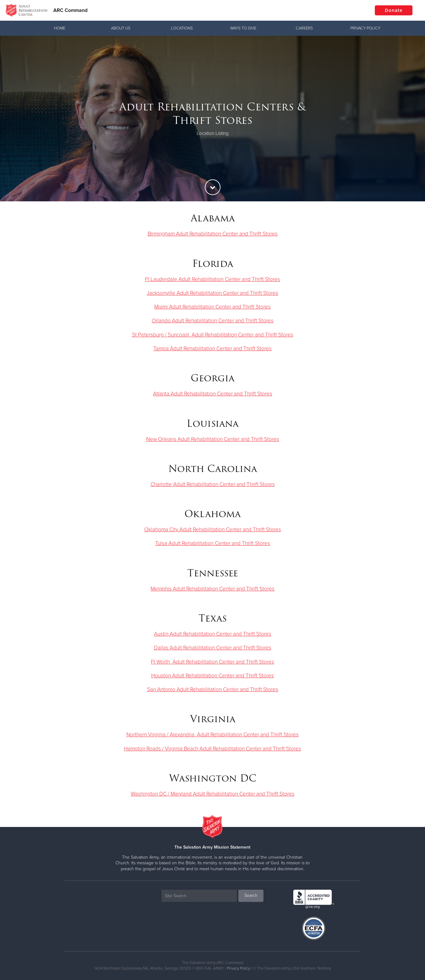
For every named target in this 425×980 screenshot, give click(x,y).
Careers (304, 28)
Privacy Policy (365, 28)
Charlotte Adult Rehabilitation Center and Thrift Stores (213, 484)
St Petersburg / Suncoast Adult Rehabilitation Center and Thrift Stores (213, 335)
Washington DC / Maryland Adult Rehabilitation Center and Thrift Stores (213, 794)
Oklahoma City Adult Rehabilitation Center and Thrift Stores (213, 530)
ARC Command (70, 10)
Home (60, 28)
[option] (213, 119)
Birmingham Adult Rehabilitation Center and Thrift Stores (213, 234)
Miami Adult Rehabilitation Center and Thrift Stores (213, 307)
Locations (182, 28)
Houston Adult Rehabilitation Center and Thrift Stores (213, 676)
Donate (394, 10)
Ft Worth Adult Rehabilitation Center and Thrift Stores (213, 662)
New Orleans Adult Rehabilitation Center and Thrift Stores (213, 439)
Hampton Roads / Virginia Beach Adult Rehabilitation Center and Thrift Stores (213, 749)
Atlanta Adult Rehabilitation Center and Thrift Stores (213, 394)
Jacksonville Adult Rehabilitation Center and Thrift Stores (213, 293)
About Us (121, 28)
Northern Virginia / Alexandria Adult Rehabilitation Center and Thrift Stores (213, 735)
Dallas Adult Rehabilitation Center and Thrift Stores (213, 648)
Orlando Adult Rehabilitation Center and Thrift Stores (213, 321)
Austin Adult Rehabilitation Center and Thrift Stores (213, 634)
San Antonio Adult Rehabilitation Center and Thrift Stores (213, 689)
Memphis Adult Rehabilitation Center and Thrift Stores (213, 589)
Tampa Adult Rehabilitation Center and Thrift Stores (213, 349)
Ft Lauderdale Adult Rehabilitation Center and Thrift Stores (213, 279)
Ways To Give (243, 28)
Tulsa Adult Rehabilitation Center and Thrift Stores (213, 543)
